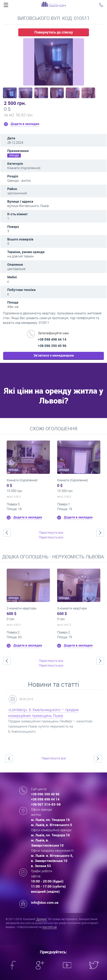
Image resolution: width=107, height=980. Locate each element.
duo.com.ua (50, 927)
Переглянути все (51, 533)
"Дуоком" (41, 919)
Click (6, 6)
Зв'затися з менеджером (54, 355)
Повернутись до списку (54, 32)
